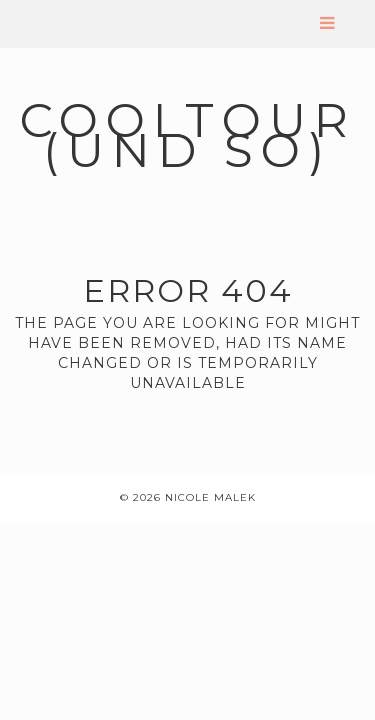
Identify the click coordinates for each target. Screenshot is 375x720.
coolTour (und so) (188, 135)
